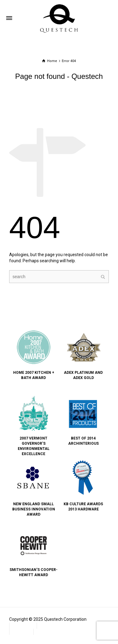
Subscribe (46, 631)
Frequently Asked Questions (67, 625)
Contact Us (23, 625)
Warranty (21, 631)
